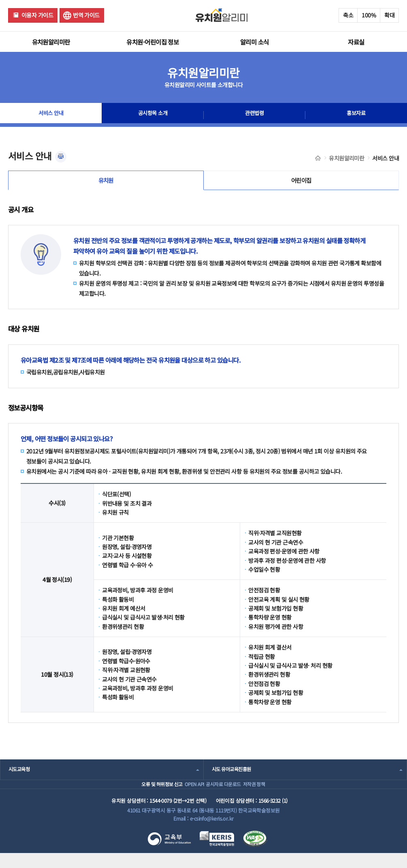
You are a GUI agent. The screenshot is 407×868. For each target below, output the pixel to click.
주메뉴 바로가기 (0, 0)
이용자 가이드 (37, 15)
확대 (389, 15)
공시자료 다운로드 (225, 793)
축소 (348, 15)
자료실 (356, 42)
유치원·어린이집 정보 (152, 42)
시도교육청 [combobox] (20, 773)
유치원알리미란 (51, 42)
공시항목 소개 (153, 115)
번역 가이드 (86, 15)
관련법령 (254, 115)
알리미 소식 (255, 42)
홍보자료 (356, 115)
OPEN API (184, 793)
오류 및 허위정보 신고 (139, 793)
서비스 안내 (51, 115)
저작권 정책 (269, 793)
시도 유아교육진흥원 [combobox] (233, 773)
